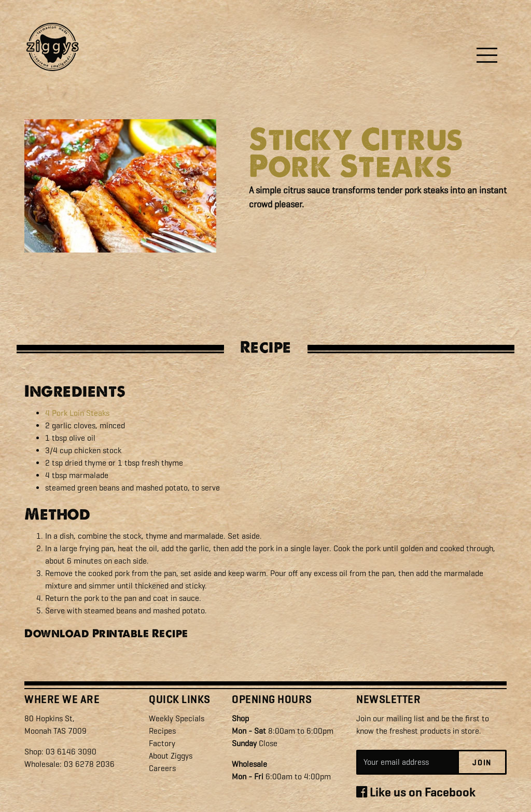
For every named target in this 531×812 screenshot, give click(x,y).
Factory (162, 743)
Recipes (162, 731)
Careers (162, 768)
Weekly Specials (177, 718)
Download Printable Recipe (106, 633)
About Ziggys (171, 756)
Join (482, 763)
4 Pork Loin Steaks (77, 413)
